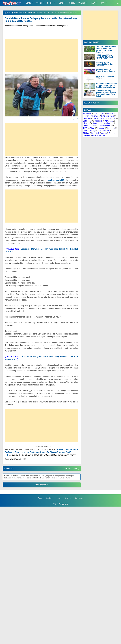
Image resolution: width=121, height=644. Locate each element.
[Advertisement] (42, 55)
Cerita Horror (104, 131)
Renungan (87, 113)
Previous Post (71, 469)
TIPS (85, 128)
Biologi (93, 131)
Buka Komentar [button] (42, 485)
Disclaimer (79, 498)
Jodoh (104, 133)
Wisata (72, 3)
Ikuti (104, 3)
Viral (85, 131)
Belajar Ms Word (99, 136)
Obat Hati (87, 118)
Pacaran (101, 128)
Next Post (11, 469)
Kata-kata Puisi (107, 116)
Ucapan (83, 3)
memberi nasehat (54, 180)
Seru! (63, 3)
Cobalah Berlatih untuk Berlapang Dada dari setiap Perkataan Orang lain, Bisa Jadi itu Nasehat (41, 20)
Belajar (52, 3)
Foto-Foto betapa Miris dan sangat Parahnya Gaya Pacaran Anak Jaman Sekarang (106, 49)
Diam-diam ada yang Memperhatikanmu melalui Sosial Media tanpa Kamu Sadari (106, 93)
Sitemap (68, 498)
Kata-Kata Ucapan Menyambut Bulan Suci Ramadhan (104, 64)
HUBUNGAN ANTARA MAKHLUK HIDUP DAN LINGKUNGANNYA (104, 57)
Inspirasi (98, 121)
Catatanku (87, 121)
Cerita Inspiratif (105, 126)
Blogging (96, 123)
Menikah (111, 128)
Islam (93, 126)
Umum (112, 118)
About (40, 498)
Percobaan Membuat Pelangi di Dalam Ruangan (106, 70)
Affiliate (86, 133)
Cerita (85, 126)
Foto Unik (95, 133)
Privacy (59, 498)
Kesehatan (107, 123)
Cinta (92, 128)
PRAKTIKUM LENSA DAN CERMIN (105, 77)
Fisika (85, 116)
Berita (30, 3)
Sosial (41, 3)
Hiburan (86, 123)
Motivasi (95, 116)
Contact (49, 498)
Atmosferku (63, 504)
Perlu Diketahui (100, 118)
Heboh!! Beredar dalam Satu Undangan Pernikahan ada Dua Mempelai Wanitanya (106, 85)
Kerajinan (109, 121)
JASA (94, 3)
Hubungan (100, 113)
